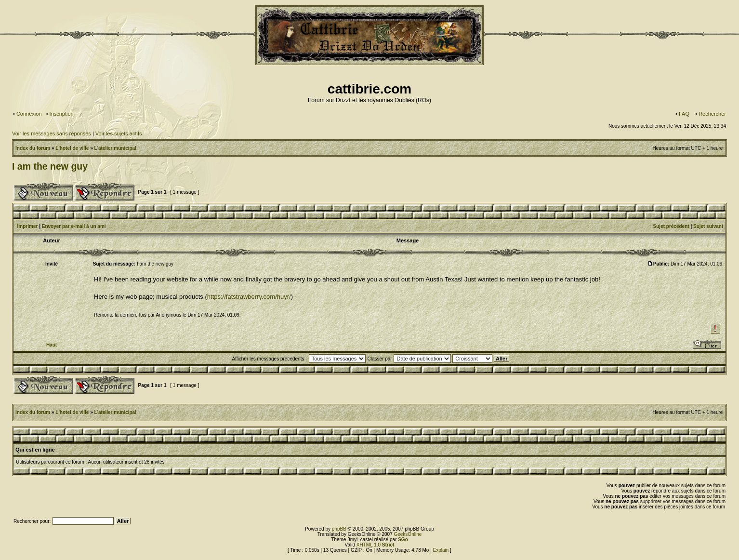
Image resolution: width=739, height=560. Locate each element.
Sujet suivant (708, 226)
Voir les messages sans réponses (52, 133)
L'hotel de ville (72, 148)
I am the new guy (50, 166)
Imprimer (28, 226)
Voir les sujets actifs (119, 133)
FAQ (684, 114)
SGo (403, 540)
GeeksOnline (408, 534)
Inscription (62, 114)
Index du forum (33, 148)
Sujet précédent (671, 226)
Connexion (29, 114)
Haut (52, 345)
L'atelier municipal (115, 148)
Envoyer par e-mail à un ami (74, 226)
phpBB (339, 529)
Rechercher (712, 114)
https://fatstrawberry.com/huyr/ (249, 297)
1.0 (376, 545)
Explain (441, 550)
